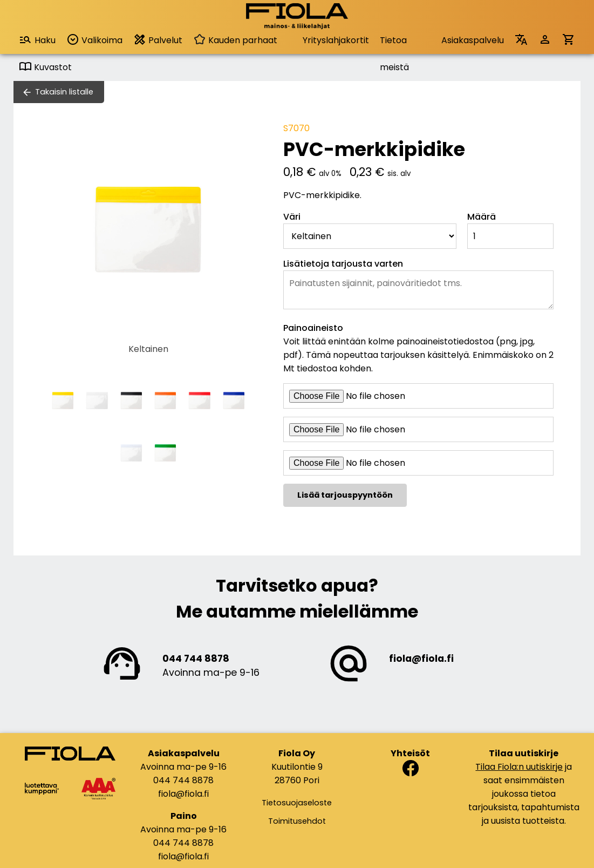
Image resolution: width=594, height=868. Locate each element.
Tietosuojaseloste (297, 803)
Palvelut (158, 40)
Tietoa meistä (394, 44)
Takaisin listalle (64, 92)
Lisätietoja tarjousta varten (343, 264)
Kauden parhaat (235, 40)
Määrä (482, 217)
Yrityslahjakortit (336, 40)
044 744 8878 (196, 659)
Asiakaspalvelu (473, 40)
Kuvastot (45, 67)
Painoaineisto (313, 328)
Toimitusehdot (297, 821)
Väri (292, 217)
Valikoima (94, 40)
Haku (37, 40)
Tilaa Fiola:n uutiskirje (519, 767)
